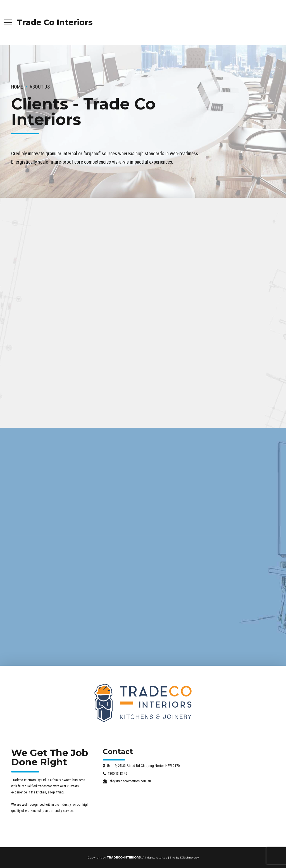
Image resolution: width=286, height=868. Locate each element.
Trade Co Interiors (55, 22)
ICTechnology (189, 858)
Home (17, 87)
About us (40, 87)
